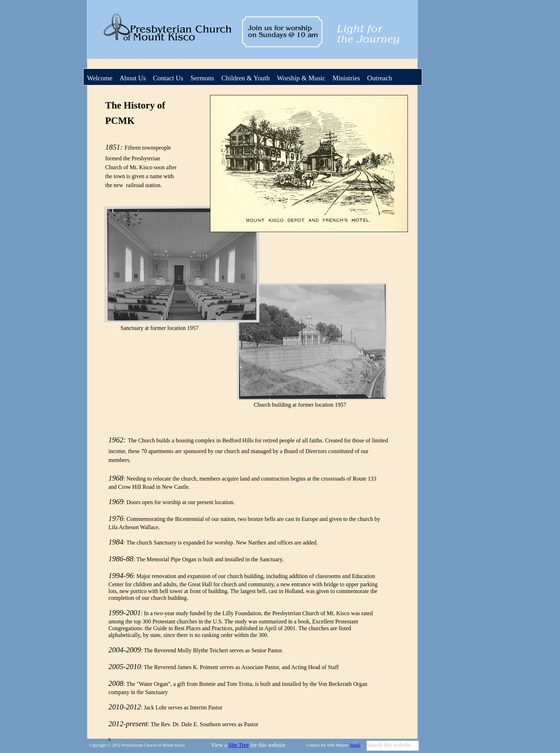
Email (355, 745)
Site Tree (238, 745)
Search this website (389, 745)
